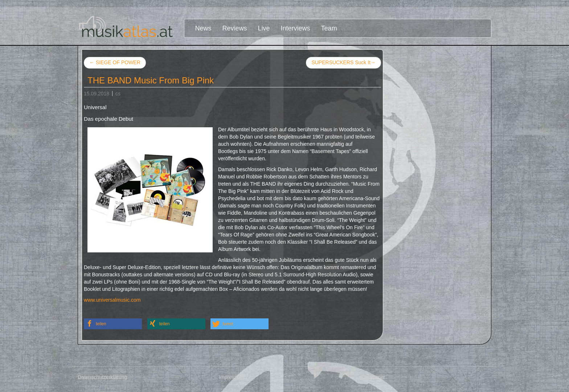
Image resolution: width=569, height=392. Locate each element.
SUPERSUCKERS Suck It (343, 63)
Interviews (296, 28)
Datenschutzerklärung (102, 377)
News (203, 28)
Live (264, 28)
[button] (113, 324)
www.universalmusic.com (112, 300)
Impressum (231, 377)
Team (329, 28)
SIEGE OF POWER (115, 62)
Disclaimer (373, 377)
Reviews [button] (235, 28)
